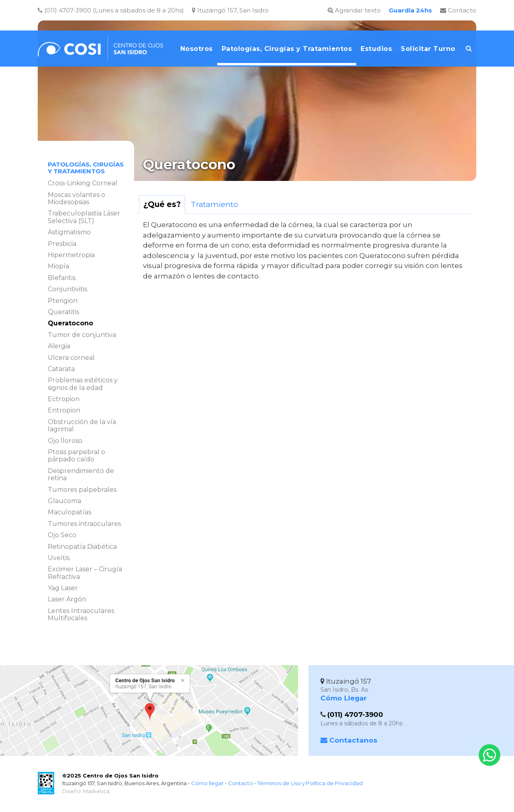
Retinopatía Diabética (82, 547)
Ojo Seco (62, 535)
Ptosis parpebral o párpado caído (76, 456)
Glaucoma (64, 501)
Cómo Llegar (344, 698)
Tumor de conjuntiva (82, 335)
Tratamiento (214, 204)
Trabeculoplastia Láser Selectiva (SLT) (84, 217)
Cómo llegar (207, 783)
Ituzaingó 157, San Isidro (230, 10)
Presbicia (62, 244)
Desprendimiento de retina (81, 474)
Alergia (59, 346)
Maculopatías (69, 512)
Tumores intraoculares (84, 524)
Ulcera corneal (71, 358)
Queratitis (63, 312)
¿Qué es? (162, 204)
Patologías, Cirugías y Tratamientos (86, 168)
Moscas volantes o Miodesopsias (76, 198)
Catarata (61, 369)
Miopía (58, 266)
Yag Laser (63, 588)
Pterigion (63, 301)
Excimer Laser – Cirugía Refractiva (85, 573)
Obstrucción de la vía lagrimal (82, 425)
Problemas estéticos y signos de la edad (83, 384)
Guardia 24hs (410, 10)
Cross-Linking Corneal (83, 183)
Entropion (64, 410)
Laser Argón (67, 599)
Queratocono (70, 323)
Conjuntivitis (67, 289)
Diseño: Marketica (86, 791)
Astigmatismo (69, 232)
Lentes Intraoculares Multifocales (81, 614)
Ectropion (64, 399)
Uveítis (59, 558)
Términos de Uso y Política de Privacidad (310, 783)
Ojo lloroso (65, 441)
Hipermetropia (71, 255)
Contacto (458, 10)
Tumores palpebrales (82, 490)
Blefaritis (62, 278)
